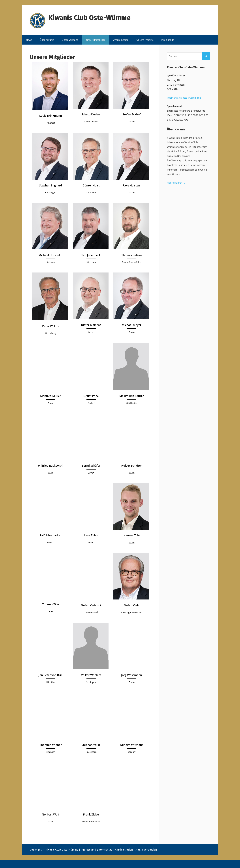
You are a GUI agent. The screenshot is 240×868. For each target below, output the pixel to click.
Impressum (88, 850)
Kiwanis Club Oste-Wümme (89, 18)
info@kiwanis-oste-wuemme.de (184, 98)
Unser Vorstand (70, 40)
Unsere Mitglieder (96, 40)
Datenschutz (105, 850)
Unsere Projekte (145, 40)
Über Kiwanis (47, 40)
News (29, 40)
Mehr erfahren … (176, 183)
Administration (124, 850)
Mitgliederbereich (146, 850)
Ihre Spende (168, 40)
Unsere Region (121, 40)
